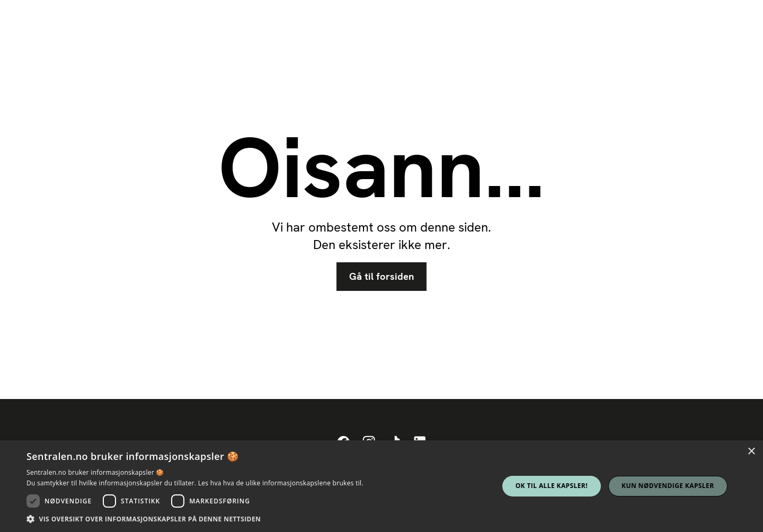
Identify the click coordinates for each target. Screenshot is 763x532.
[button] (195, 519)
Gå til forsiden (381, 277)
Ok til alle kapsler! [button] (552, 486)
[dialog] (381, 486)
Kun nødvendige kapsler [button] (668, 486)
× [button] (751, 452)
